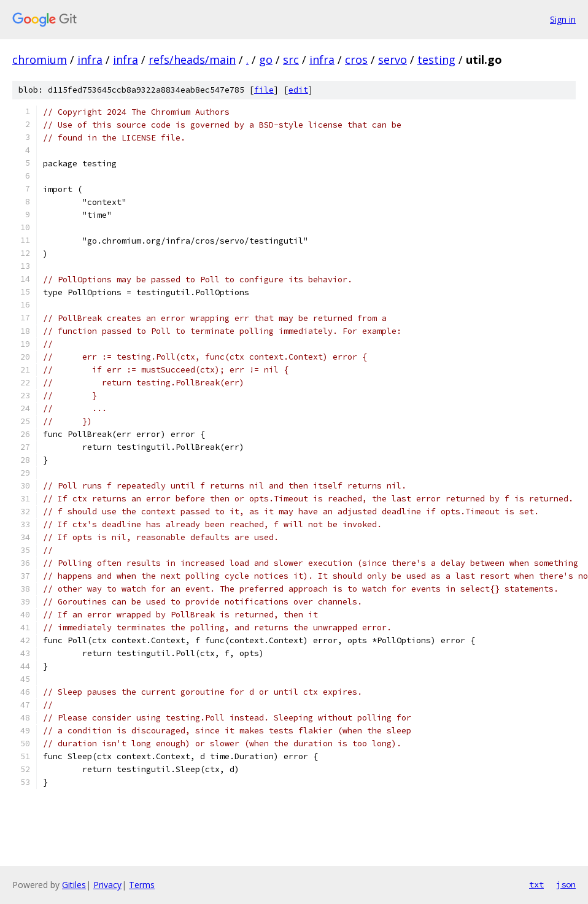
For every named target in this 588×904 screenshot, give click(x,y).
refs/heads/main (192, 60)
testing (436, 60)
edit (298, 90)
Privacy (107, 885)
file (264, 90)
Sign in (563, 19)
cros (356, 60)
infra (90, 60)
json (566, 884)
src (291, 60)
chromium (40, 60)
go (266, 60)
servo (393, 60)
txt (536, 884)
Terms (142, 885)
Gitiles (74, 885)
